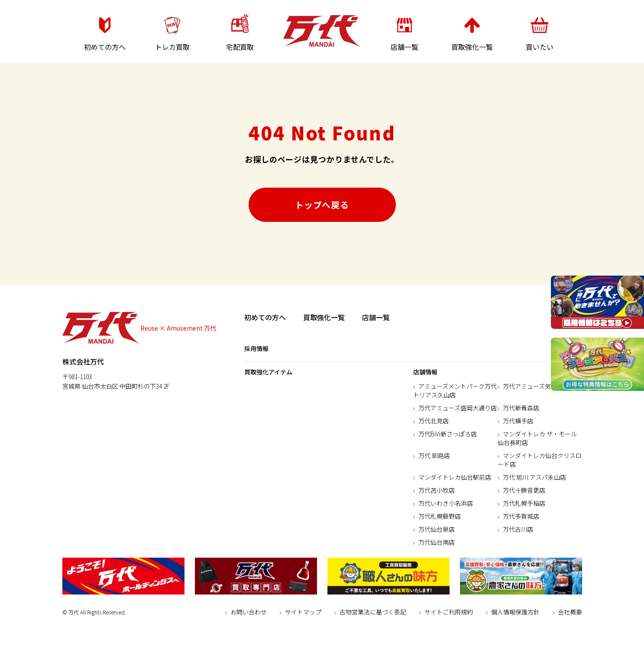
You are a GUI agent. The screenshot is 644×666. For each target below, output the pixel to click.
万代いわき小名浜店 (446, 503)
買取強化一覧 (324, 317)
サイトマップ (303, 612)
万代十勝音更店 (524, 490)
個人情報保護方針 (515, 612)
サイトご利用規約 (449, 612)
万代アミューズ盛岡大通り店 (458, 408)
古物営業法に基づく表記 (373, 612)
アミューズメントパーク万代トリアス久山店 (455, 390)
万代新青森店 (521, 408)
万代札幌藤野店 (440, 516)
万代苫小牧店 (437, 490)
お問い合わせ (249, 612)
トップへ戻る (322, 205)
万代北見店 (434, 421)
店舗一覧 (376, 317)
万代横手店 (518, 421)
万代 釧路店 (434, 455)
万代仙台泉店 (437, 529)
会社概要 (570, 612)
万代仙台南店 (437, 542)
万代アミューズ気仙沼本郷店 (542, 386)
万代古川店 (518, 529)
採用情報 (256, 348)
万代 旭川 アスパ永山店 (534, 477)
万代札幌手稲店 (524, 503)
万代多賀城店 (521, 516)
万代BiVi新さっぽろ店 (448, 434)
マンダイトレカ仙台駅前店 (455, 477)
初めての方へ (265, 317)
